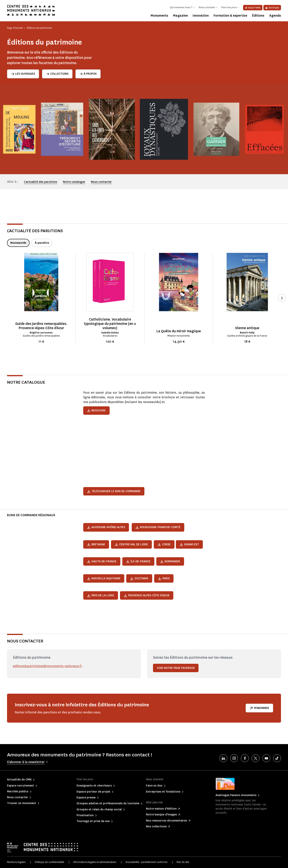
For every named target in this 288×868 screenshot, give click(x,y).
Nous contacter (101, 182)
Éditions (258, 16)
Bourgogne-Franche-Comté (158, 527)
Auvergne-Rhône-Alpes (106, 527)
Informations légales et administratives (95, 862)
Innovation (201, 16)
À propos (88, 74)
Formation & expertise (230, 16)
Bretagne (96, 544)
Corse (164, 544)
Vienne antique (247, 328)
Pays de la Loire (101, 595)
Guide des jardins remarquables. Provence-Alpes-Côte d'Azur (41, 326)
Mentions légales (16, 862)
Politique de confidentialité (49, 862)
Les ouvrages (23, 74)
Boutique (272, 8)
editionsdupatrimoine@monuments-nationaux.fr (47, 666)
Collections (57, 74)
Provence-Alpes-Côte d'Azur (147, 595)
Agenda (275, 16)
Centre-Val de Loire (131, 544)
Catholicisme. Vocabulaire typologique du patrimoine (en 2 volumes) (110, 324)
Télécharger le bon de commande (114, 491)
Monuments (159, 16)
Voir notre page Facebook (176, 668)
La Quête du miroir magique (179, 331)
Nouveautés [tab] (18, 243)
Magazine (180, 16)
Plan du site (183, 862)
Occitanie (139, 578)
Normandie (170, 561)
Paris (164, 578)
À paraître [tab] (42, 243)
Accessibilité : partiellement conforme (146, 862)
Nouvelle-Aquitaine (104, 578)
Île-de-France (138, 561)
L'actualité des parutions (41, 182)
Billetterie (253, 8)
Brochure (96, 411)
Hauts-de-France (102, 561)
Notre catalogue (74, 182)
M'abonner (259, 708)
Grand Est (189, 544)
